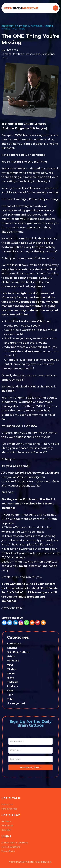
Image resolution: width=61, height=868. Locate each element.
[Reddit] (32, 623)
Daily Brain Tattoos (29, 26)
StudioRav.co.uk (44, 862)
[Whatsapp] (26, 623)
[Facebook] (4, 623)
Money (11, 673)
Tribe (21, 29)
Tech (10, 695)
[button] (56, 8)
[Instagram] (21, 623)
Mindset (12, 669)
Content (7, 26)
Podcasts (13, 682)
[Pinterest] (38, 623)
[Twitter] (10, 623)
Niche (10, 678)
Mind (10, 665)
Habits (48, 26)
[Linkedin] (15, 623)
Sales (10, 691)
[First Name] (30, 750)
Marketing (9, 29)
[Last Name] (30, 759)
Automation (14, 644)
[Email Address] (30, 741)
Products (12, 686)
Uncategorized (16, 703)
